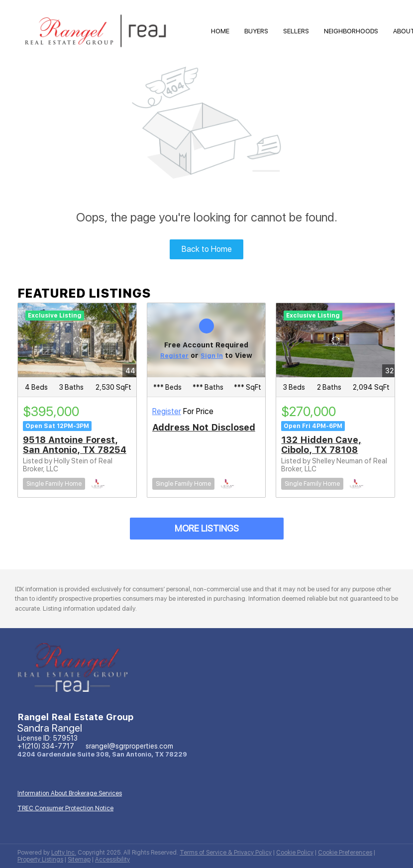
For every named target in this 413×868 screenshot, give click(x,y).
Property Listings (40, 860)
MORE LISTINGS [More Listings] (207, 528)
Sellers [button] (296, 31)
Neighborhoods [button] (351, 31)
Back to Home (207, 249)
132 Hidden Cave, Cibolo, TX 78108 (321, 445)
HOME (220, 31)
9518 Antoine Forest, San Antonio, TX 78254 (75, 445)
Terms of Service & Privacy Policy (226, 853)
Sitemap (79, 860)
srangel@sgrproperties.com (129, 746)
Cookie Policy (295, 853)
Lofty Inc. (64, 853)
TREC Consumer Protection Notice (65, 808)
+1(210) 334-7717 (46, 746)
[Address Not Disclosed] (206, 340)
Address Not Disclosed (204, 427)
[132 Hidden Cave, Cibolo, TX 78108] (335, 340)
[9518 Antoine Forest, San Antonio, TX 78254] (77, 340)
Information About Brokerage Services (70, 793)
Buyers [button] (256, 31)
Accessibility (112, 860)
